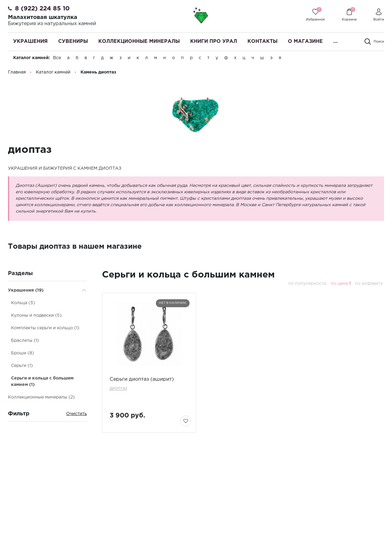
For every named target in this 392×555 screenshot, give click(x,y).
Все (57, 58)
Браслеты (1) (25, 341)
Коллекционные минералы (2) (41, 398)
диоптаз (118, 389)
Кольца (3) (23, 303)
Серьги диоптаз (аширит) (142, 380)
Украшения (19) (26, 291)
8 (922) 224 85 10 (42, 9)
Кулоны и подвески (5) (36, 316)
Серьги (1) (22, 366)
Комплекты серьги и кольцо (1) (45, 328)
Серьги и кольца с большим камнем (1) (42, 382)
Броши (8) (23, 353)
